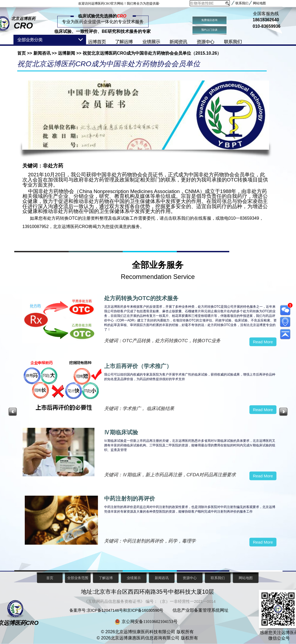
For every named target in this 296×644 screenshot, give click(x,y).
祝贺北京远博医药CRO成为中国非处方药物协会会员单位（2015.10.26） (151, 53)
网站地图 (259, 3)
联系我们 (242, 3)
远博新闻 (67, 53)
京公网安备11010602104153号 (149, 622)
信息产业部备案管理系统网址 (200, 610)
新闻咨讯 (42, 53)
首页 (22, 53)
